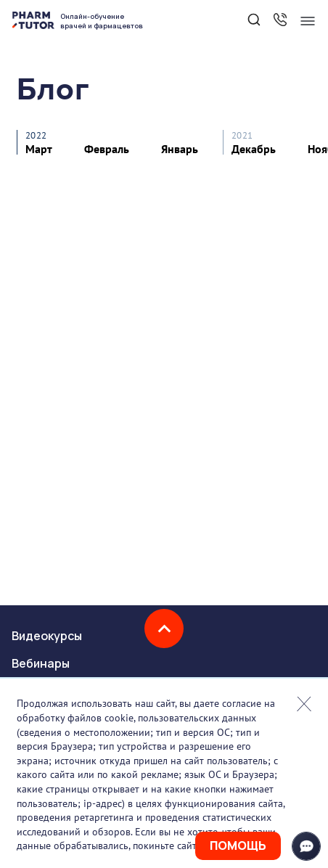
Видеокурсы (47, 636)
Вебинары (41, 663)
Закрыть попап (304, 704)
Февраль (107, 149)
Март (39, 149)
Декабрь (254, 149)
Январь (180, 149)
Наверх (164, 629)
